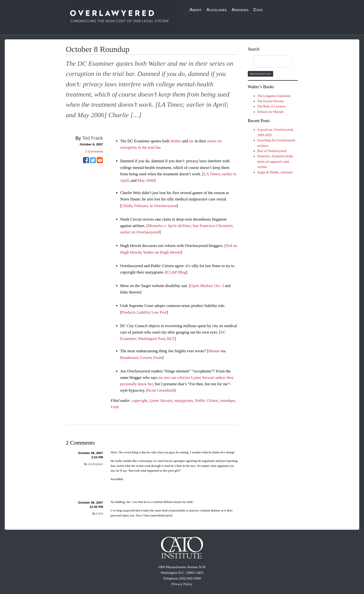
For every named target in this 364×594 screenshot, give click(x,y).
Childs (127, 206)
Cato (258, 10)
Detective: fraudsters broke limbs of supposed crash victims (275, 162)
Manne (214, 351)
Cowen (146, 358)
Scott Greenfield (161, 390)
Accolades (217, 10)
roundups (228, 401)
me (191, 141)
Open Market (201, 286)
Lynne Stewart (161, 401)
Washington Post (151, 339)
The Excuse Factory (271, 101)
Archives (240, 10)
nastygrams (184, 401)
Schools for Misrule (270, 112)
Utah (115, 407)
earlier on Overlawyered (140, 232)
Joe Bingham (95, 464)
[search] (268, 62)
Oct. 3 (219, 286)
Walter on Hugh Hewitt (162, 252)
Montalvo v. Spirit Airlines (169, 226)
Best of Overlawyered (272, 151)
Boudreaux (129, 358)
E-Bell (99, 514)
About (196, 10)
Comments (94, 151)
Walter (176, 141)
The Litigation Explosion (274, 96)
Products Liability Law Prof (144, 312)
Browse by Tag (260, 74)
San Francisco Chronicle (212, 226)
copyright (140, 401)
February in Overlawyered (155, 206)
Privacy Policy (182, 584)
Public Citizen (207, 401)
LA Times (212, 174)
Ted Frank (93, 138)
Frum (158, 358)
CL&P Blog (176, 272)
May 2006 (146, 180)
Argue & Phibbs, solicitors (275, 172)
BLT (171, 339)
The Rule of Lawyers (271, 106)
